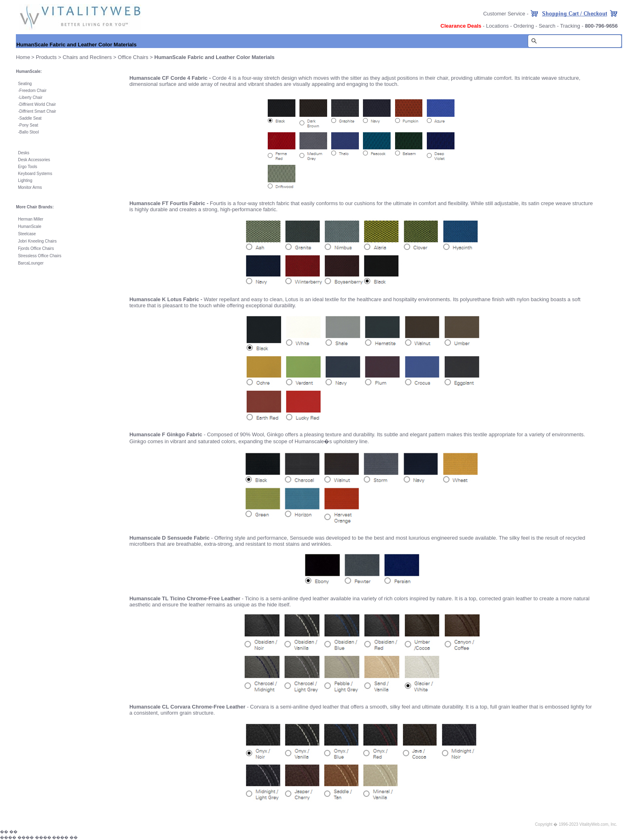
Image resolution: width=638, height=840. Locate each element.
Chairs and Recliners (87, 57)
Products (46, 57)
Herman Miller (31, 219)
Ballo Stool (29, 132)
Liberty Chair (31, 97)
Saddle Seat (31, 118)
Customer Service (504, 14)
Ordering (524, 26)
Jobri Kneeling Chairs (37, 241)
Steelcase (27, 234)
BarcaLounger (31, 263)
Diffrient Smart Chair (38, 111)
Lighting (25, 180)
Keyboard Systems (35, 174)
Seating (25, 84)
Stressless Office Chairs (40, 256)
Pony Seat (29, 125)
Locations (498, 26)
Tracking (570, 26)
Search (547, 26)
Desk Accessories (34, 160)
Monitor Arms (30, 187)
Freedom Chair (33, 91)
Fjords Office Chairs (36, 248)
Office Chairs (133, 57)
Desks (24, 153)
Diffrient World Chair (38, 104)
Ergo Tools (27, 167)
